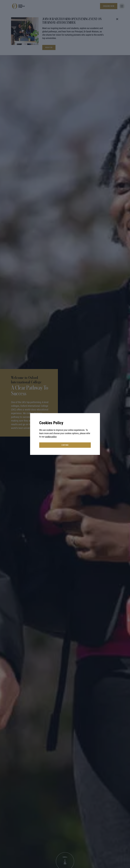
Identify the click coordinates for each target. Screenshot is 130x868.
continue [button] (65, 445)
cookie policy (51, 437)
